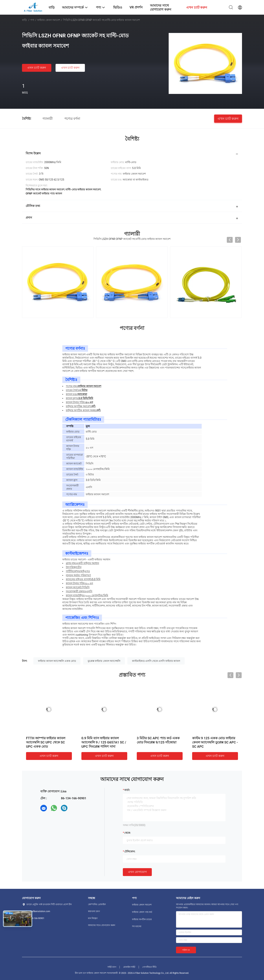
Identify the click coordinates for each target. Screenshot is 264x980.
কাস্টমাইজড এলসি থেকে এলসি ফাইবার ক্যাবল (156, 661)
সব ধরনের (137, 926)
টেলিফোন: (130, 851)
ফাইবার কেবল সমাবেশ (49, 20)
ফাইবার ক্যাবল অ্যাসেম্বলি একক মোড (57, 661)
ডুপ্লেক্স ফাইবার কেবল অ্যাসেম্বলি (104, 661)
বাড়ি (24, 20)
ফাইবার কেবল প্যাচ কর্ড (142, 912)
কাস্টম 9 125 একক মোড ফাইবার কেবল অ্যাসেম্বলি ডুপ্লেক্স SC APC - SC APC (215, 742)
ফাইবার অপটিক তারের (142, 919)
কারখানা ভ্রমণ (94, 911)
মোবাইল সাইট (129, 967)
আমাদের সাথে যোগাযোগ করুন (102, 925)
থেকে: (128, 833)
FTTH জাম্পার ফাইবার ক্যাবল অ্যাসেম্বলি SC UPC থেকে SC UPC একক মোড (46, 742)
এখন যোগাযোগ (137, 872)
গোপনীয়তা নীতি (149, 967)
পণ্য (32, 20)
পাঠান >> (186, 950)
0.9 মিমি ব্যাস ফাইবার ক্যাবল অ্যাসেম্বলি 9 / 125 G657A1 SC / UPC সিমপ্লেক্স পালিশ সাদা (104, 742)
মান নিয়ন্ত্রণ (93, 918)
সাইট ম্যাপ (112, 967)
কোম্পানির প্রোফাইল (97, 904)
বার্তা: (127, 790)
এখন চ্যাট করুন (37, 68)
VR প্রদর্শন (136, 7)
